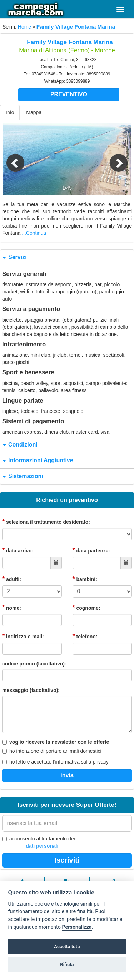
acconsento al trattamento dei (39, 843)
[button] (10, 159)
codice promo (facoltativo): (34, 664)
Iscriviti (67, 860)
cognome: (86, 608)
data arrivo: (18, 550)
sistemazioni (22, 476)
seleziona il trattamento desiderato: (46, 522)
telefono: (85, 636)
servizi (14, 257)
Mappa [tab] (34, 112)
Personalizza (77, 927)
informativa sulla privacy (82, 762)
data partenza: (91, 550)
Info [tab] (10, 112)
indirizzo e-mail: (23, 636)
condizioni (19, 445)
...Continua (34, 233)
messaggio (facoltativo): (31, 690)
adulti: (12, 579)
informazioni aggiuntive (37, 461)
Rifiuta (67, 964)
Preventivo (69, 94)
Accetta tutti (67, 947)
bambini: (85, 579)
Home (24, 27)
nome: (12, 608)
